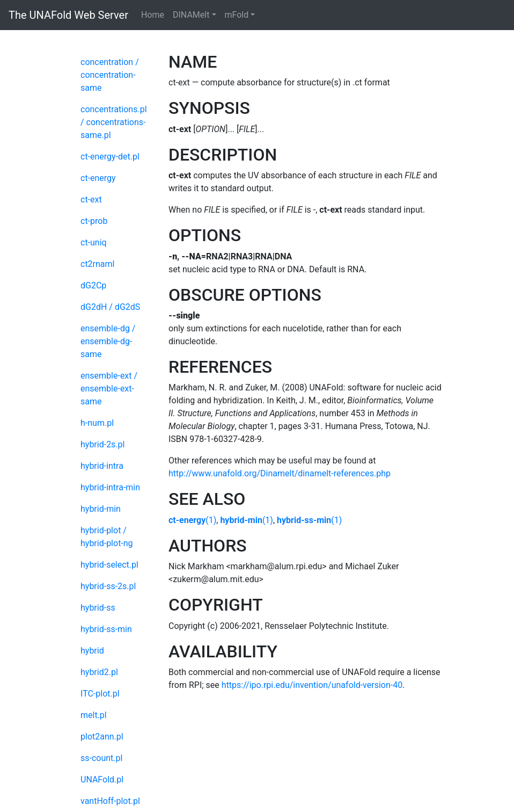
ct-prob (94, 221)
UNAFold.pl (102, 780)
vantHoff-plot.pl (110, 801)
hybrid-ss (98, 608)
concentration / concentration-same (110, 75)
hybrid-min (101, 509)
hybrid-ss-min (106, 629)
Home (153, 15)
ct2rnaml (97, 264)
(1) (192, 520)
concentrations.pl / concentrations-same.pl (114, 122)
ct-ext (91, 200)
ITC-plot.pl (100, 694)
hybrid (92, 651)
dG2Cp (93, 285)
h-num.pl (97, 423)
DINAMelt (191, 15)
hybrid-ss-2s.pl (108, 586)
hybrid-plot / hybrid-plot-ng (107, 537)
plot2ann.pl (102, 737)
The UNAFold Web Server (68, 15)
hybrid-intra (102, 466)
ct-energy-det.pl (110, 157)
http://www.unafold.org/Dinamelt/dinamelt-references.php (280, 473)
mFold (237, 15)
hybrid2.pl (99, 672)
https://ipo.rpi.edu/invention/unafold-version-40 (312, 685)
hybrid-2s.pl (102, 444)
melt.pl (94, 715)
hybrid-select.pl (109, 565)
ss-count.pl (101, 758)
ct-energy (98, 178)
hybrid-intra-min (110, 487)
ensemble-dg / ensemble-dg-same (108, 341)
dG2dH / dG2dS (110, 307)
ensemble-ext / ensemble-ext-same (109, 389)
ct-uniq (94, 242)
